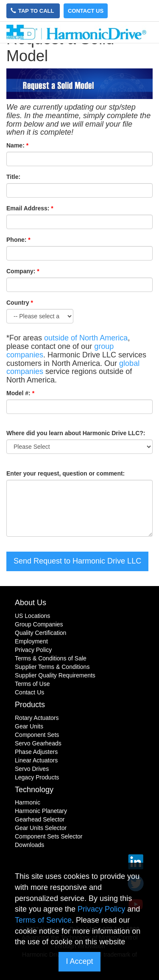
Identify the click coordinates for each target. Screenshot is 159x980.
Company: (21, 271)
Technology (34, 790)
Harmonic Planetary (41, 811)
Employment (31, 641)
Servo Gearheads (38, 743)
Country (20, 303)
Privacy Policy (33, 650)
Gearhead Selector (40, 819)
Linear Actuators (36, 760)
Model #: (18, 393)
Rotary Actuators (37, 718)
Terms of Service (43, 920)
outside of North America (86, 338)
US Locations (32, 616)
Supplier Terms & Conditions (52, 667)
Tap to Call (33, 11)
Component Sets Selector (49, 836)
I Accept (79, 961)
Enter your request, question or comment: (66, 473)
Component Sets (37, 735)
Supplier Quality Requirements (55, 675)
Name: (15, 145)
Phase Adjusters (36, 752)
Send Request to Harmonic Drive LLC (77, 561)
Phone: (16, 240)
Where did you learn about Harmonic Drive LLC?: (76, 433)
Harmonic (28, 802)
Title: (13, 177)
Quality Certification (40, 633)
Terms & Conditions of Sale (51, 658)
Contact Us (86, 11)
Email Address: (28, 208)
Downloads (29, 845)
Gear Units (29, 726)
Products (30, 705)
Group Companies (39, 624)
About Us (31, 603)
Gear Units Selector (41, 828)
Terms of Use (32, 684)
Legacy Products (37, 777)
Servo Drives (32, 769)
